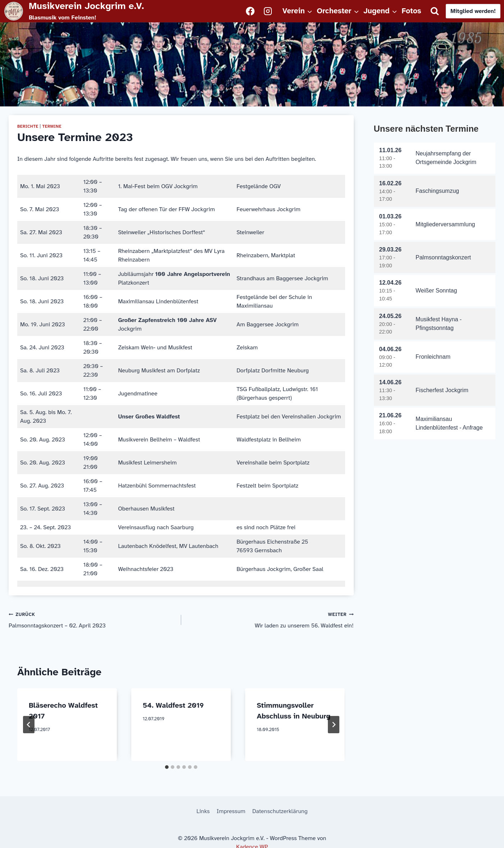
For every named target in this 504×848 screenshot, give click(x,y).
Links (203, 811)
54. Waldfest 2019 (173, 705)
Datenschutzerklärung (280, 811)
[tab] (167, 767)
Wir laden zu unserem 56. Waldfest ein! (270, 620)
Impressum (231, 811)
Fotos (411, 11)
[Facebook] (250, 11)
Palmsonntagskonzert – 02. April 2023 (92, 620)
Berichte (28, 126)
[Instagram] (268, 11)
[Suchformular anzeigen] (435, 11)
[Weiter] (334, 725)
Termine (52, 126)
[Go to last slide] (29, 725)
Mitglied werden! (473, 11)
